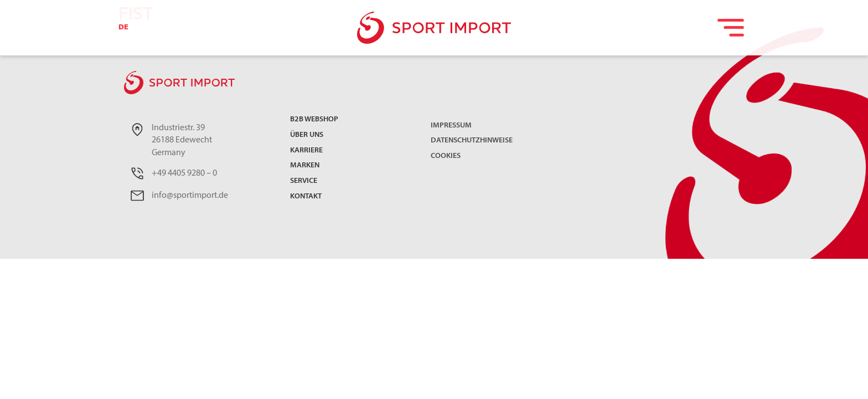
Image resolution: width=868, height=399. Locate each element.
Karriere (306, 151)
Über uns (307, 135)
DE (123, 27)
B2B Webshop (314, 120)
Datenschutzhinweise (472, 140)
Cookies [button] (446, 156)
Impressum (451, 126)
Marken (305, 166)
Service (304, 181)
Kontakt (306, 197)
